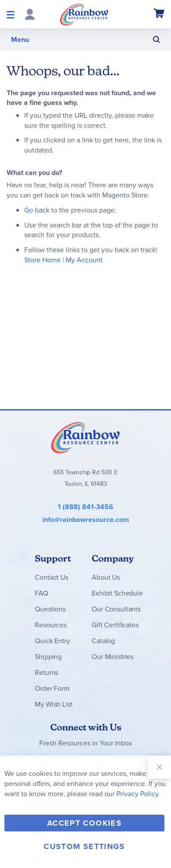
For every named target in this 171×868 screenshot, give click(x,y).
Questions (50, 609)
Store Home (43, 260)
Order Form (52, 688)
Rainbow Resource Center (85, 437)
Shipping (48, 657)
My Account (84, 260)
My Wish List (54, 704)
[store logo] (84, 14)
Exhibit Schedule (117, 593)
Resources (51, 625)
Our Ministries (113, 657)
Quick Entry (52, 641)
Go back (37, 210)
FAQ (41, 593)
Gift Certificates (115, 625)
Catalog (103, 641)
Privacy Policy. (138, 794)
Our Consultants (116, 609)
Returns (46, 672)
